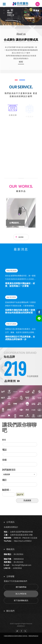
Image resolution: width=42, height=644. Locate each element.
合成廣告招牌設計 (11, 527)
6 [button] (4, 13)
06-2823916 (18, 554)
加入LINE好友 (21, 594)
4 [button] (4, 7)
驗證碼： (7, 490)
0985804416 (19, 559)
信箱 (4, 460)
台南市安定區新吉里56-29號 (21, 535)
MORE (21, 62)
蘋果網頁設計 (21, 626)
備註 (4, 480)
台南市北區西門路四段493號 (21, 532)
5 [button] (4, 10)
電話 (4, 450)
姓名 (4, 440)
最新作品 (21, 191)
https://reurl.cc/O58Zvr (23, 541)
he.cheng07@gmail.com (22, 565)
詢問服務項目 (9, 470)
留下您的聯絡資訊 (21, 600)
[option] (21, 16)
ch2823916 (17, 568)
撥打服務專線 (21, 587)
